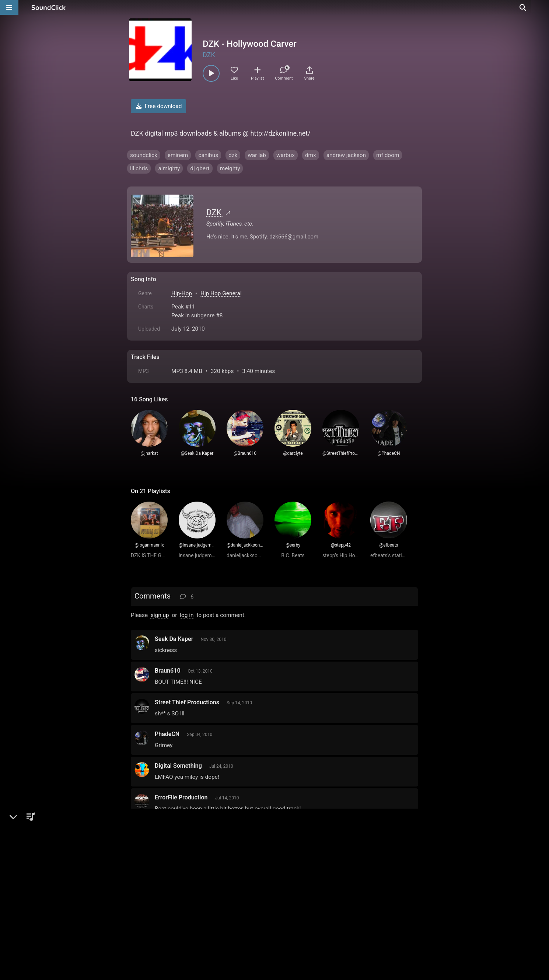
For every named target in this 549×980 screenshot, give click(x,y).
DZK (209, 55)
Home (142, 896)
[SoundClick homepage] (49, 7)
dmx (311, 155)
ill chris (139, 168)
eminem (178, 155)
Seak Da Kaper (174, 639)
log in (187, 615)
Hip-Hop (182, 293)
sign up (160, 615)
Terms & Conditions (199, 896)
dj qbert (200, 168)
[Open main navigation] (9, 7)
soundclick (144, 155)
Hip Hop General (221, 293)
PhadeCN (167, 734)
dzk (233, 155)
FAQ (162, 896)
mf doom (388, 155)
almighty (169, 168)
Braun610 (168, 671)
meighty (230, 168)
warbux (286, 155)
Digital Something (178, 766)
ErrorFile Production (181, 797)
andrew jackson (346, 155)
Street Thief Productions (187, 702)
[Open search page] (542, 7)
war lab (257, 155)
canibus (208, 155)
